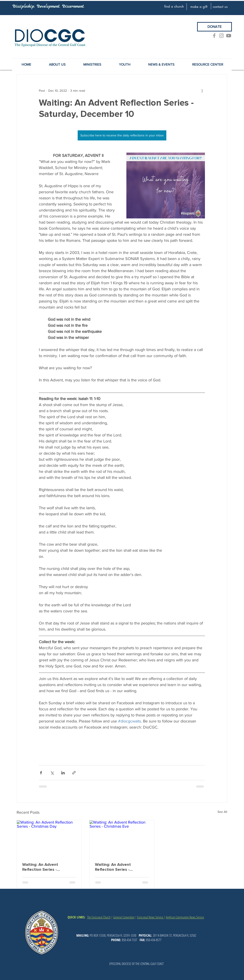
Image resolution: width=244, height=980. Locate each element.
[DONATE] (214, 27)
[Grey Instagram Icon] (221, 36)
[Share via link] (74, 773)
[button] (161, 64)
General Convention (124, 917)
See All (222, 812)
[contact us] (220, 7)
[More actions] (202, 91)
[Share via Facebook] (41, 773)
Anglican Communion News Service (185, 917)
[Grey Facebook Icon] (214, 36)
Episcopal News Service (151, 917)
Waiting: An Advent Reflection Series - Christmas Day (40, 867)
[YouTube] (229, 36)
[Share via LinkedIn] (63, 773)
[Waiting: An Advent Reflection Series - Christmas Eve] (122, 838)
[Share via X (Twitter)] (52, 773)
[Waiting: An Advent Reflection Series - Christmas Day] (49, 838)
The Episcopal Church (99, 917)
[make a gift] (199, 7)
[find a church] (174, 6)
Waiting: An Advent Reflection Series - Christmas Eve (113, 867)
